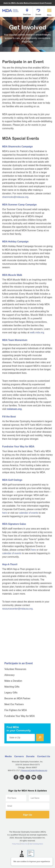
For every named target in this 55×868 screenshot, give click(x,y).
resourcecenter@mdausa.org (17, 609)
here (5, 513)
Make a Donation (13, 681)
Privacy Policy (16, 844)
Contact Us (44, 756)
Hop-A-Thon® (10, 564)
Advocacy (9, 675)
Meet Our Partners (14, 704)
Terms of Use (24, 844)
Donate (38, 11)
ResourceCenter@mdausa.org (34, 770)
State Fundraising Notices (36, 844)
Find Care (27, 11)
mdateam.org (14, 409)
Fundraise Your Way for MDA (18, 447)
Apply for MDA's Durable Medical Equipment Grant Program (28, 3)
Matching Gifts (12, 687)
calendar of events (29, 513)
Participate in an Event (19, 663)
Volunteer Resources (15, 669)
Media (8, 756)
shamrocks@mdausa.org (15, 197)
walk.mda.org (37, 332)
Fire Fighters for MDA (16, 710)
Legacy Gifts (11, 693)
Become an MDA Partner (17, 698)
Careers (19, 756)
